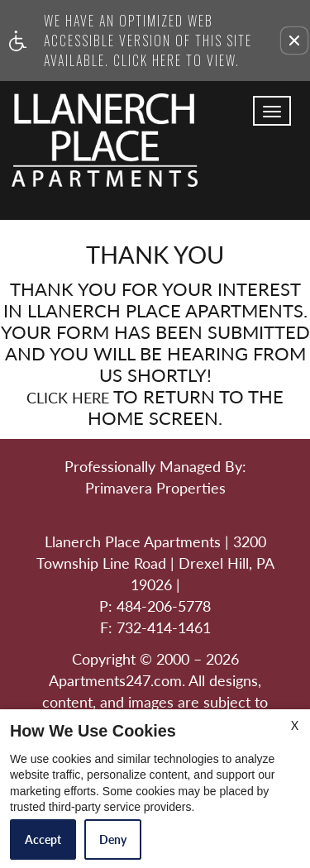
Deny (113, 839)
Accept (43, 839)
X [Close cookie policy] (295, 725)
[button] (294, 41)
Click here (68, 398)
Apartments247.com (115, 681)
